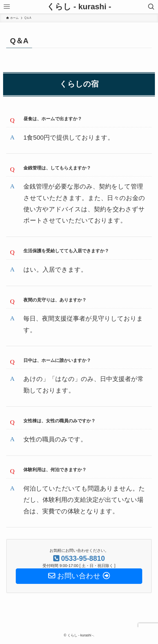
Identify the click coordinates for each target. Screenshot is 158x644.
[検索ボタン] (151, 7)
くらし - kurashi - (79, 7)
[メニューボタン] (7, 7)
